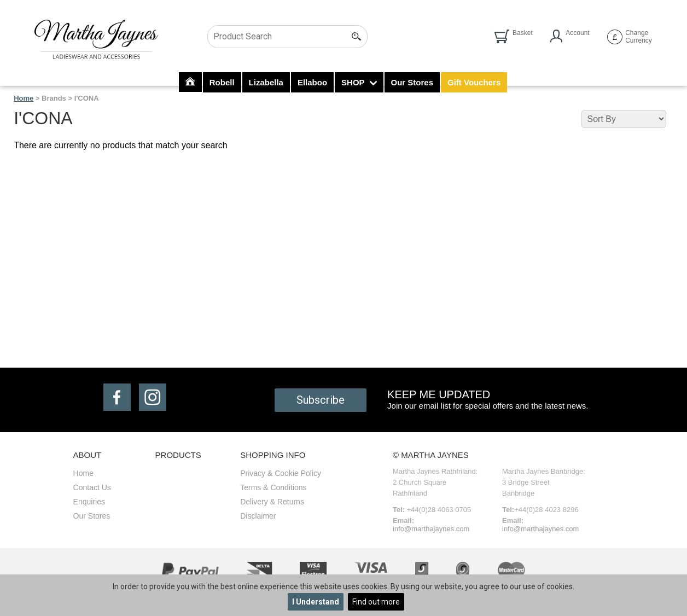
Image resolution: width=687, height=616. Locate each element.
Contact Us (92, 487)
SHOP (359, 82)
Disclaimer (258, 516)
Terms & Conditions (273, 487)
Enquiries (89, 502)
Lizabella (266, 82)
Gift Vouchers (474, 82)
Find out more (376, 602)
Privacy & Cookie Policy (281, 473)
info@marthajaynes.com (431, 529)
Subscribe (321, 400)
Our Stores (412, 82)
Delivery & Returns (272, 502)
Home (24, 98)
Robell (222, 82)
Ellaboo (312, 82)
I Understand (316, 602)
